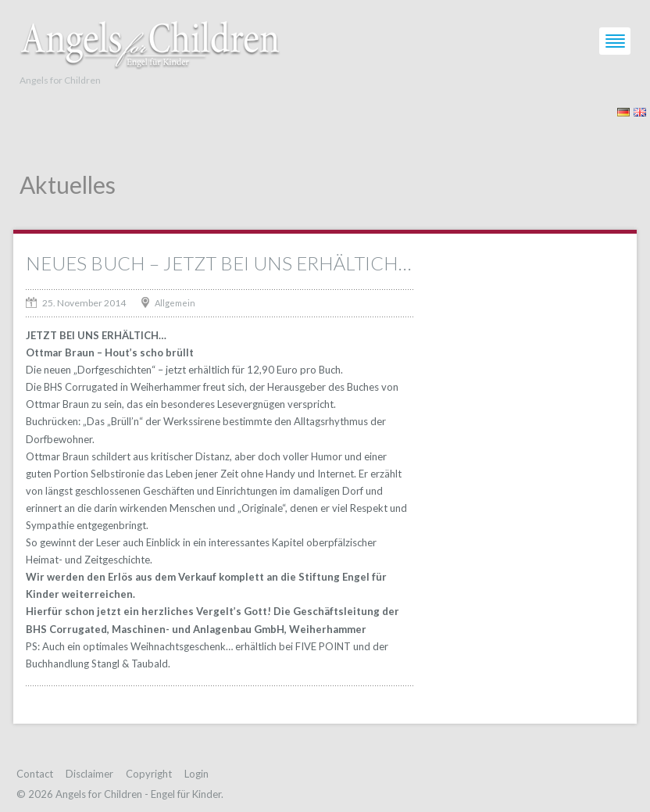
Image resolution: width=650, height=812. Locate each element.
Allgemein (175, 303)
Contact (35, 774)
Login (196, 774)
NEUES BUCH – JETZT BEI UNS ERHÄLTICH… (218, 263)
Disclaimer (89, 774)
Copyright (149, 774)
